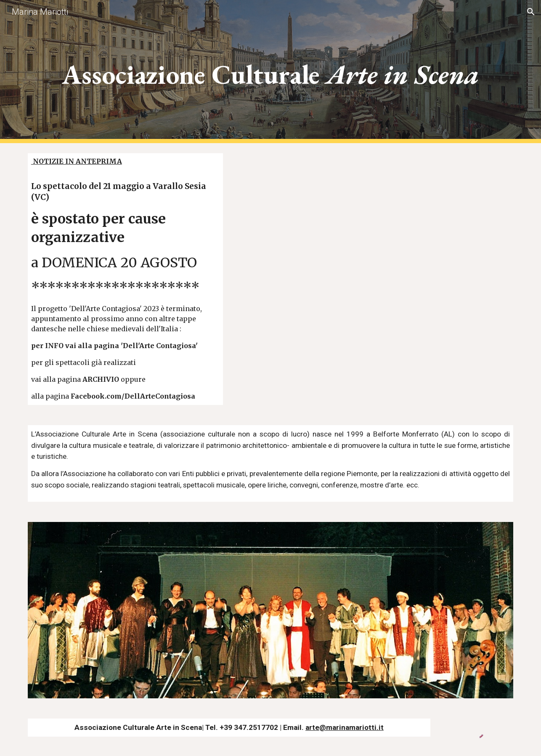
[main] (270, 72)
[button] (531, 12)
